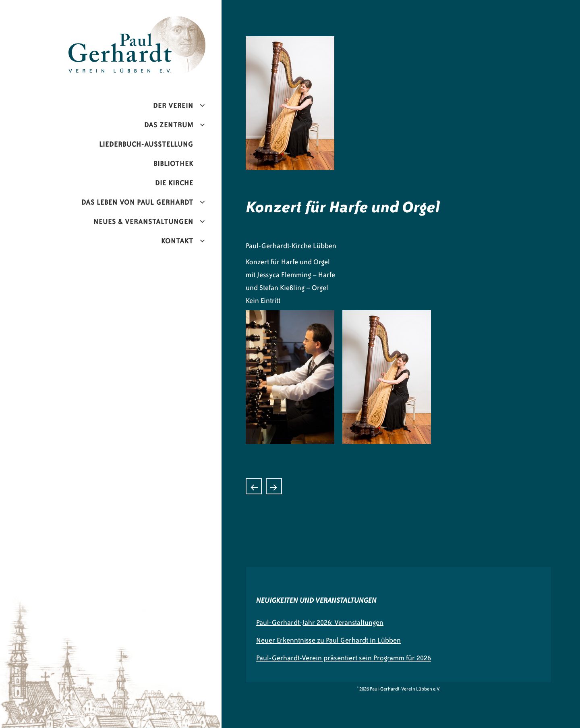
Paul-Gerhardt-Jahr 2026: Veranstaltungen (320, 622)
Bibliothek (173, 164)
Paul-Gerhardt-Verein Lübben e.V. (154, 23)
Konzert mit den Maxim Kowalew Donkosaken (274, 486)
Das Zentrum (169, 125)
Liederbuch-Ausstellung (146, 144)
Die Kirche (174, 183)
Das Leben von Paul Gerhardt (137, 202)
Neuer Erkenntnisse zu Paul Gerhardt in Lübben (328, 640)
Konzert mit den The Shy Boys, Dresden (254, 486)
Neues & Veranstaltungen (143, 222)
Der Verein (173, 106)
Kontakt (177, 241)
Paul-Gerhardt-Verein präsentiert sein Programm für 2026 (344, 658)
